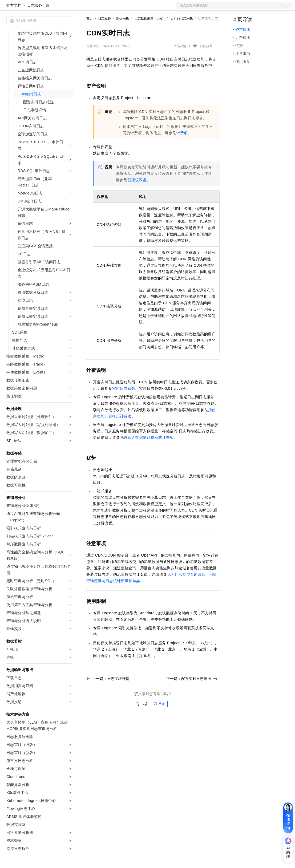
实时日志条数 (124, 405)
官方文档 (14, 22)
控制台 (251, 9)
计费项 (182, 150)
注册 (264, 9)
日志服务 (35, 22)
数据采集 (123, 35)
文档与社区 (108, 9)
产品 (69, 9)
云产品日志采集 (182, 35)
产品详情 (180, 63)
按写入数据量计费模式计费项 (149, 455)
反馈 (159, 721)
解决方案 (86, 9)
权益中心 (130, 9)
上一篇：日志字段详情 (108, 696)
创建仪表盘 (137, 197)
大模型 (55, 9)
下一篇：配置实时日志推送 (192, 696)
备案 (239, 9)
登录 (284, 9)
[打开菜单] (9, 9)
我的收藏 (206, 63)
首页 (90, 35)
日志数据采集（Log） (150, 35)
